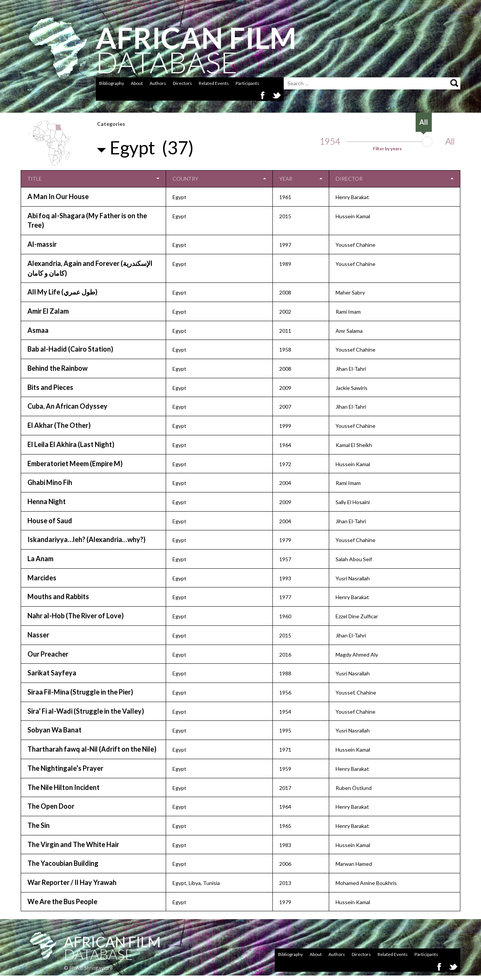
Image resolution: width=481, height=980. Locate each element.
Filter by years (387, 149)
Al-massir (42, 244)
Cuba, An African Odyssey (67, 406)
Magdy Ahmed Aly (357, 655)
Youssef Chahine (355, 245)
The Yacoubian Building (63, 863)
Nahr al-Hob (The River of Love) (76, 616)
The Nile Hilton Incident (64, 787)
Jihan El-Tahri (351, 369)
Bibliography (112, 83)
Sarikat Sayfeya (52, 673)
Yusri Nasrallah (353, 578)
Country (185, 179)
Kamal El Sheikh (354, 445)
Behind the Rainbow (57, 368)
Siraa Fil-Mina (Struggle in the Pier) (80, 692)
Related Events (214, 83)
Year (286, 179)
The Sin (39, 825)
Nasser (38, 635)
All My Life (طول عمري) (62, 292)
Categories (111, 124)
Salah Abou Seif (354, 559)
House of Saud (50, 521)
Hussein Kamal (353, 216)
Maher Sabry (350, 292)
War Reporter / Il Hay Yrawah (72, 882)
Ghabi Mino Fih (50, 482)
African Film (112, 942)
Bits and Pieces (50, 387)
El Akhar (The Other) (59, 425)
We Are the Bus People (62, 901)
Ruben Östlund (354, 788)
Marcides (42, 578)
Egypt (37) (152, 147)
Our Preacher (48, 654)
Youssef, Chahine (356, 692)
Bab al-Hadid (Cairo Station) (70, 349)
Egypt (179, 197)
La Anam (40, 559)
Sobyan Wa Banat (54, 730)
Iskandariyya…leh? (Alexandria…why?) (86, 539)
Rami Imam (348, 312)
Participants (247, 83)
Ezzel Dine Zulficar (357, 616)
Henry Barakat (352, 197)
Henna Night (47, 501)
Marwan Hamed (354, 864)
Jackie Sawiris (352, 388)
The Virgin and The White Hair (73, 844)
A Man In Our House (58, 196)
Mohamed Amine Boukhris (366, 883)
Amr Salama (349, 331)
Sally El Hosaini (353, 502)
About (137, 83)
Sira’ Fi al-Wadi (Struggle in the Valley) (86, 711)
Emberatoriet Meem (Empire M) (75, 464)
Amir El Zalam (48, 311)
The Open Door (51, 806)
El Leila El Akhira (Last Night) (71, 444)
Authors (158, 83)
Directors (182, 83)
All (450, 141)
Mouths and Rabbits (58, 596)
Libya (195, 883)
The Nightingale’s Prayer (65, 768)
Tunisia (211, 883)
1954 (330, 141)
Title (35, 179)
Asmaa (38, 330)
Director (349, 179)
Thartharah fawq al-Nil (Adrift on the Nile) (92, 749)
